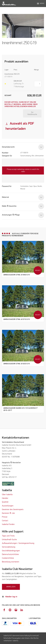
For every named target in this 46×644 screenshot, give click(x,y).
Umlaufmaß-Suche (10, 540)
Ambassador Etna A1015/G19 (17, 319)
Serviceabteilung (9, 547)
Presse (5, 517)
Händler (5, 498)
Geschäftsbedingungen (11, 551)
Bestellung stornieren (11, 562)
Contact (5, 521)
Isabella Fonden (8, 524)
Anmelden (11, 587)
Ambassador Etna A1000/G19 (17, 275)
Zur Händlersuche (32, 113)
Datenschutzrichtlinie (10, 554)
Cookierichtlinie (8, 558)
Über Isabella (7, 495)
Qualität (5, 502)
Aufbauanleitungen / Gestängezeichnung (18, 543)
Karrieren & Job (8, 513)
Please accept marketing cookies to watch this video (23, 170)
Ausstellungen (8, 506)
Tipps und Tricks (8, 536)
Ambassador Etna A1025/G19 (17, 364)
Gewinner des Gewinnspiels (13, 510)
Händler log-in (11, 597)
